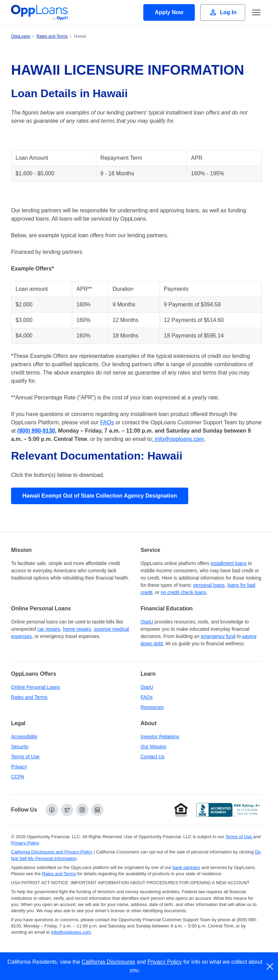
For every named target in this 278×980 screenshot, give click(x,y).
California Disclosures (109, 962)
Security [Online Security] (20, 747)
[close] (270, 967)
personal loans (209, 585)
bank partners (186, 867)
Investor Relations (160, 737)
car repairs (49, 629)
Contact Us (152, 757)
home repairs (77, 629)
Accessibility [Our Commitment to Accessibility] (24, 737)
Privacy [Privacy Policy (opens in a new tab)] (19, 767)
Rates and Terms (29, 697)
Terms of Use (25, 757)
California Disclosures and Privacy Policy (52, 852)
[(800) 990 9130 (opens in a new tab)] (36, 431)
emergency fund (218, 636)
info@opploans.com (71, 932)
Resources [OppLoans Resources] (152, 707)
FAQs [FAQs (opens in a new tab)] (107, 422)
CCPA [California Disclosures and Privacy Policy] (18, 777)
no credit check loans (183, 592)
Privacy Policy (165, 962)
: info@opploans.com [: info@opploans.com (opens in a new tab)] (178, 439)
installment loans (229, 563)
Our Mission (154, 747)
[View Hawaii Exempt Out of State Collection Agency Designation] (100, 496)
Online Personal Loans (36, 687)
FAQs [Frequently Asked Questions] (147, 697)
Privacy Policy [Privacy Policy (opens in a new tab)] (25, 843)
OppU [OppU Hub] (147, 622)
